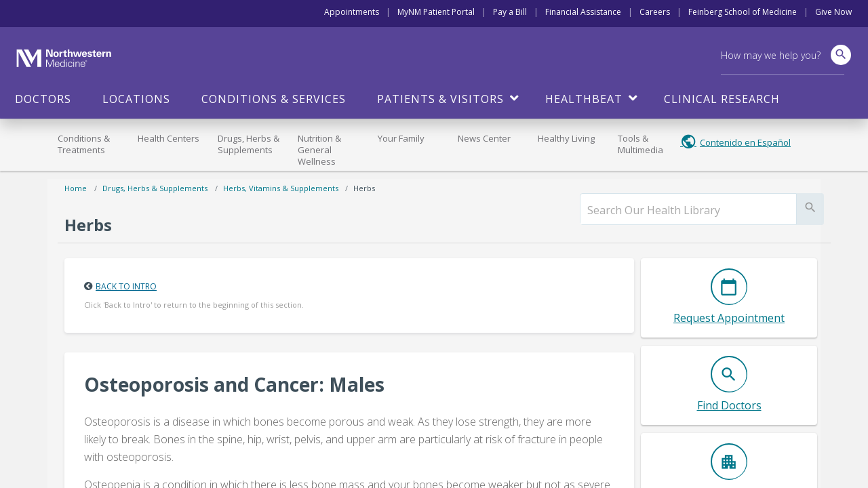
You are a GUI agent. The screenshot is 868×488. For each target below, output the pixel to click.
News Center (484, 138)
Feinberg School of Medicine (743, 12)
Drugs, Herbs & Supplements (249, 144)
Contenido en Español (745, 142)
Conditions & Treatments (84, 144)
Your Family (401, 138)
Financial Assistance (583, 12)
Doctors (43, 99)
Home (76, 188)
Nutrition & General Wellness (319, 150)
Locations (136, 99)
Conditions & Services (274, 99)
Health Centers (169, 138)
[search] (688, 210)
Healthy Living (566, 138)
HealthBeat (584, 99)
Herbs (364, 188)
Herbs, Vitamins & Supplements (281, 188)
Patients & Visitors (440, 99)
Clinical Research (722, 99)
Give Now (833, 12)
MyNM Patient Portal (436, 12)
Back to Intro (126, 286)
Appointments (352, 12)
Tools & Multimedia (640, 144)
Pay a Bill (510, 12)
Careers (655, 12)
